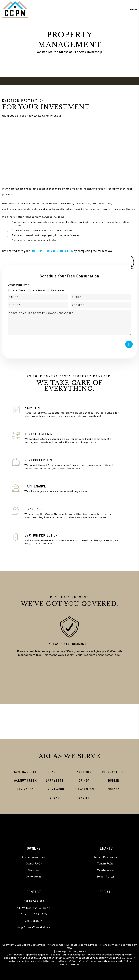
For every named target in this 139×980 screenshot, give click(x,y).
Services (34, 870)
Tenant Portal (105, 876)
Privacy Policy (78, 951)
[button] (69, 678)
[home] (15, 9)
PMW (69, 948)
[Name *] (38, 297)
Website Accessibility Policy (115, 961)
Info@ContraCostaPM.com (34, 927)
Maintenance (105, 870)
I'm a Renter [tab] (38, 290)
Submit (129, 344)
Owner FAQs (34, 863)
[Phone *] (38, 305)
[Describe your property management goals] (69, 323)
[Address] (101, 305)
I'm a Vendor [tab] (58, 290)
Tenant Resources (105, 857)
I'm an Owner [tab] (19, 290)
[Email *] (101, 297)
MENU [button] (134, 9)
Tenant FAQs (105, 863)
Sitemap (61, 951)
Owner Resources (34, 857)
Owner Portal (34, 876)
